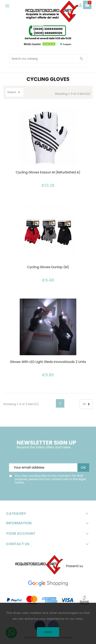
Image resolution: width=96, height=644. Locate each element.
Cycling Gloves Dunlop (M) (48, 267)
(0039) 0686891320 (48, 33)
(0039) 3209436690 (48, 29)
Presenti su (75, 566)
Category (48, 514)
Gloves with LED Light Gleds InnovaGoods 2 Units (48, 362)
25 (84, 404)
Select (14, 92)
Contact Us (18, 544)
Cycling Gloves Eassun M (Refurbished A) (48, 173)
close (48, 632)
